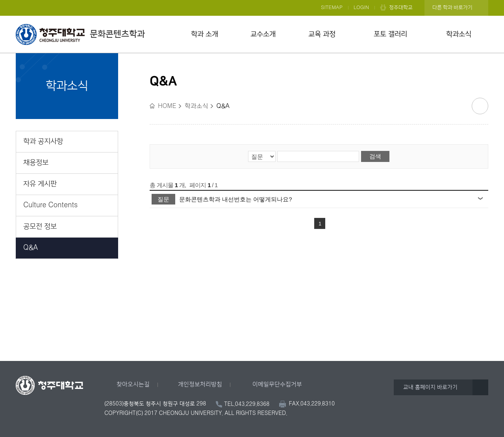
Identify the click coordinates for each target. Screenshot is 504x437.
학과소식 (459, 34)
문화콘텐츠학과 (80, 34)
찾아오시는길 (133, 384)
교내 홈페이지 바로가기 (430, 387)
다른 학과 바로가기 (452, 7)
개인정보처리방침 (200, 384)
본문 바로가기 (252, 0)
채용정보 (36, 163)
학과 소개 (205, 34)
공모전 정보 (40, 227)
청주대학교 (401, 7)
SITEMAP (332, 7)
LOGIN (361, 7)
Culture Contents (50, 205)
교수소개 (263, 34)
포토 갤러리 (390, 34)
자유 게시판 (40, 184)
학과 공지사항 (43, 141)
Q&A (31, 248)
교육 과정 (322, 34)
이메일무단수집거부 (277, 384)
